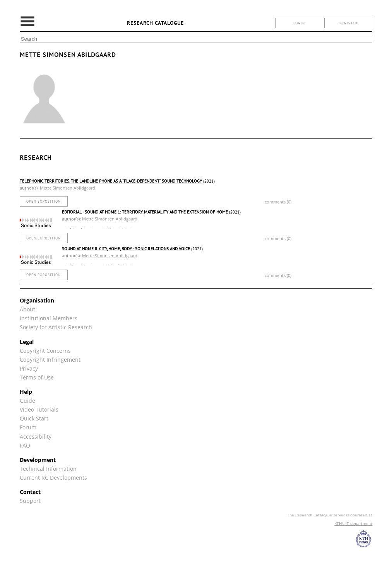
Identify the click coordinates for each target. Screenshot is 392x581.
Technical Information (48, 469)
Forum (28, 427)
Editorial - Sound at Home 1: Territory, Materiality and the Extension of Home (145, 212)
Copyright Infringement (50, 360)
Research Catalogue (155, 23)
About (27, 309)
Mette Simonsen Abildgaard (68, 188)
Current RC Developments (53, 478)
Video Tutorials (39, 409)
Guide (27, 401)
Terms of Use (37, 377)
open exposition (44, 201)
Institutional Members (49, 318)
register (348, 23)
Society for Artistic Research (56, 327)
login (299, 23)
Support (30, 501)
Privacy (29, 368)
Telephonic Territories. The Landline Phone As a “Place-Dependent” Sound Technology (111, 181)
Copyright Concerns (45, 351)
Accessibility (36, 437)
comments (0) (278, 202)
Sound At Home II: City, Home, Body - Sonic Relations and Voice (126, 249)
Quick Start (34, 418)
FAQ (25, 445)
